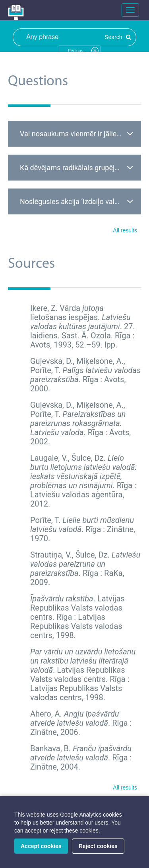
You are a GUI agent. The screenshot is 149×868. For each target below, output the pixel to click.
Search (118, 37)
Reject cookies (98, 846)
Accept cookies (41, 846)
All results (125, 230)
